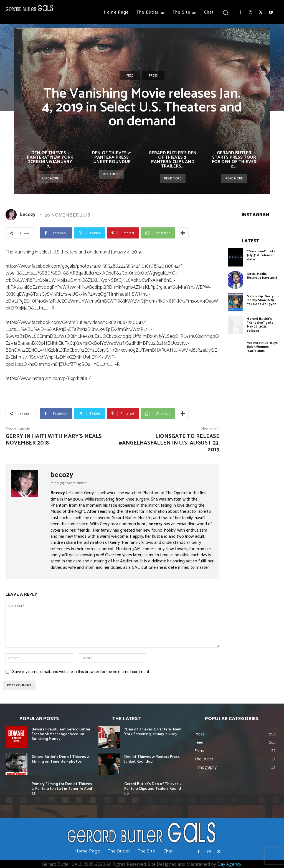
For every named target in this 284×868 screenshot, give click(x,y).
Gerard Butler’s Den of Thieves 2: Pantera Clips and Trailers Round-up (153, 789)
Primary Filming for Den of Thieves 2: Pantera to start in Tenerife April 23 (62, 789)
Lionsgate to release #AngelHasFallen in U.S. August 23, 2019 (169, 443)
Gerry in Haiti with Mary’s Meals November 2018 (54, 440)
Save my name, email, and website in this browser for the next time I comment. (81, 672)
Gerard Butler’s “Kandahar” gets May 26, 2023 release (260, 325)
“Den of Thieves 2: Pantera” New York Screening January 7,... (50, 160)
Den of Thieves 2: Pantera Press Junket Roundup (111, 157)
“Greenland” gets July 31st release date (261, 255)
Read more (50, 178)
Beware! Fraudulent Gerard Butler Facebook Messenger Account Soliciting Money (61, 734)
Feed (130, 76)
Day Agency (229, 864)
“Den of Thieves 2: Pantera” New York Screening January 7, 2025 (153, 732)
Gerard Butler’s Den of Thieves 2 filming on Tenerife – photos (60, 759)
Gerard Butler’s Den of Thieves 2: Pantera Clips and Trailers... (173, 160)
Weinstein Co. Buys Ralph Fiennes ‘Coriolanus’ (262, 347)
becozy (28, 215)
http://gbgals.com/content (69, 483)
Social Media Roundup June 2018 (262, 276)
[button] (225, 12)
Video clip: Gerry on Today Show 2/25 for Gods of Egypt (263, 300)
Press (153, 76)
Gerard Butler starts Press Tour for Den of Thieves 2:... (234, 160)
